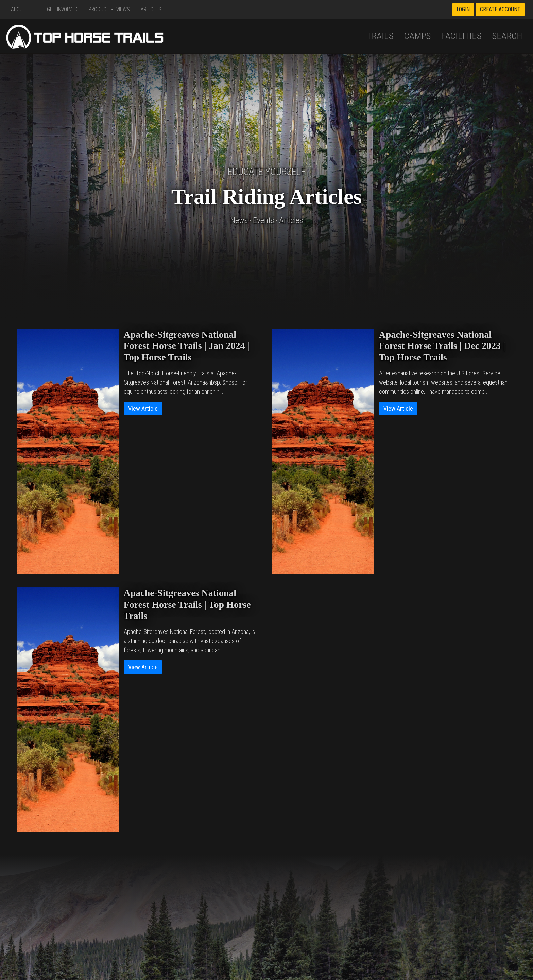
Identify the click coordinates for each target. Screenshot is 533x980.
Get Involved (62, 9)
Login (463, 9)
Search (507, 36)
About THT (24, 9)
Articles (151, 9)
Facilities (461, 36)
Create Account (500, 9)
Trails (380, 36)
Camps (417, 36)
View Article (143, 408)
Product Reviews (109, 9)
